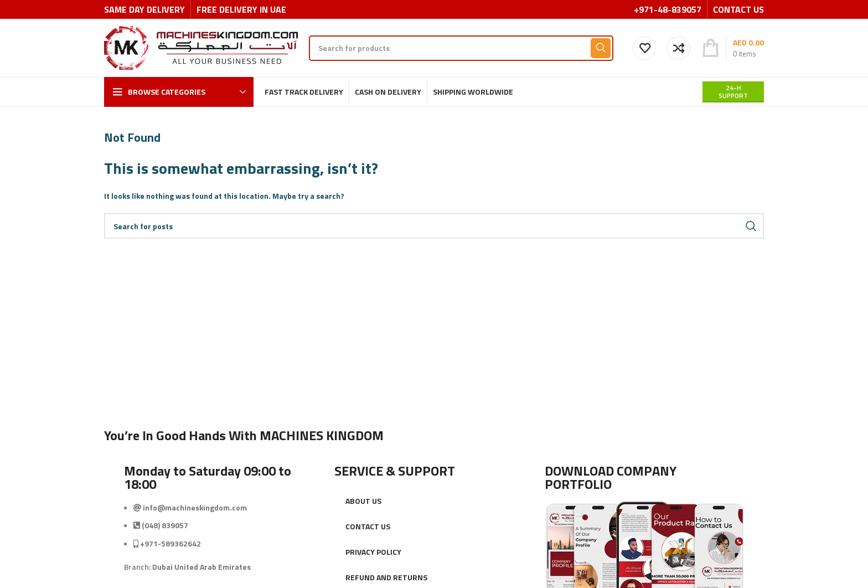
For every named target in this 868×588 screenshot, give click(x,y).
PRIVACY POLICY (373, 552)
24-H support (733, 92)
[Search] (461, 48)
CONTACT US (368, 526)
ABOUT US (363, 501)
